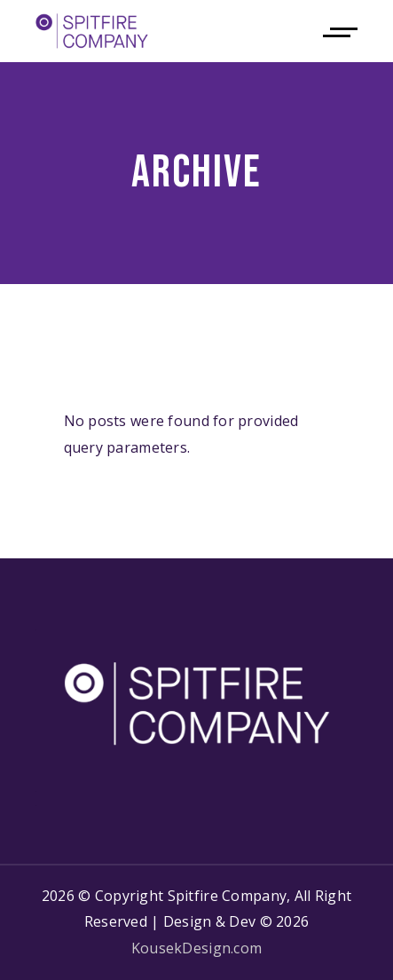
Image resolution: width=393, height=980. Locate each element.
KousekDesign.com (196, 948)
